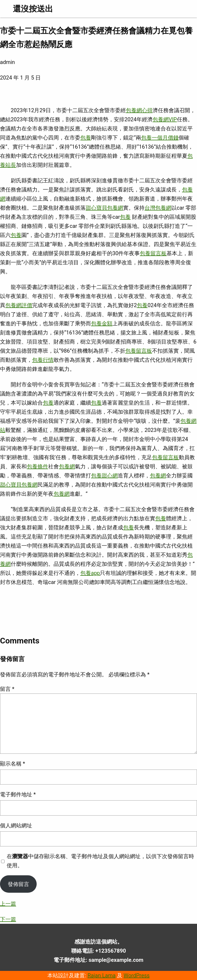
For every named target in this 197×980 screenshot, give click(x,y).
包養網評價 (19, 305)
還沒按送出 (33, 9)
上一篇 (8, 904)
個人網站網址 (16, 826)
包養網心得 (139, 110)
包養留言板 (153, 253)
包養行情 (43, 360)
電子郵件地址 (18, 794)
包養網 (67, 466)
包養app (90, 573)
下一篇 (8, 919)
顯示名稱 (13, 764)
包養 (86, 138)
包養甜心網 (104, 476)
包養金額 (102, 323)
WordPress (137, 975)
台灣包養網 (158, 208)
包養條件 (37, 466)
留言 (7, 689)
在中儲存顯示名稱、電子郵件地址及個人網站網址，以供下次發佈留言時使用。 (100, 861)
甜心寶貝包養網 (104, 208)
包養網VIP (165, 119)
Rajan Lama (102, 975)
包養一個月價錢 (160, 138)
